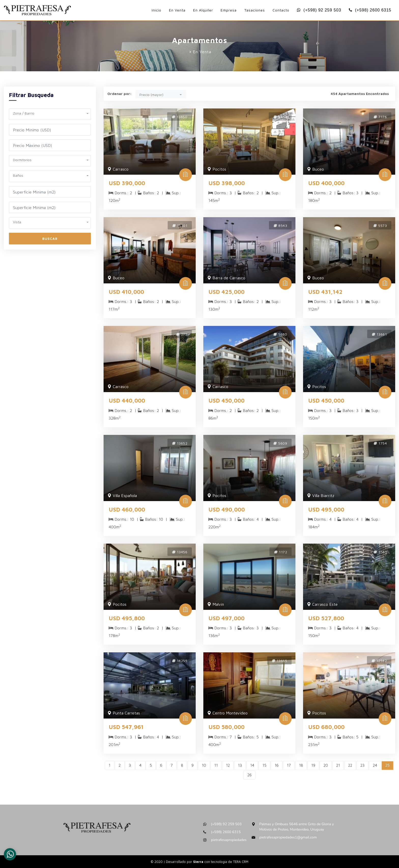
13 (240, 765)
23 (362, 765)
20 (326, 765)
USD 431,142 (325, 292)
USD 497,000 (226, 618)
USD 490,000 (227, 509)
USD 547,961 (126, 727)
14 (252, 765)
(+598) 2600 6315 (370, 10)
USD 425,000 (226, 292)
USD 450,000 (226, 401)
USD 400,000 (326, 183)
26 (250, 775)
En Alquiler (203, 10)
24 (375, 765)
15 (264, 765)
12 (228, 765)
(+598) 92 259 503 (319, 10)
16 (277, 765)
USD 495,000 (326, 509)
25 (387, 765)
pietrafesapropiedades (229, 840)
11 (216, 765)
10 (204, 765)
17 (289, 765)
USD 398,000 (227, 183)
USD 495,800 (127, 618)
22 (350, 765)
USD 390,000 (127, 183)
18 (301, 765)
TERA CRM (241, 862)
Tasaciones (255, 10)
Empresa (229, 10)
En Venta (177, 10)
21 (338, 765)
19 (313, 765)
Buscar (50, 239)
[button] (50, 113)
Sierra (199, 862)
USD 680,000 (326, 727)
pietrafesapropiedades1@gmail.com (288, 837)
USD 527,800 (326, 618)
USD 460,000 (127, 509)
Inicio (156, 10)
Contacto (281, 10)
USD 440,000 (127, 401)
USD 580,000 (226, 727)
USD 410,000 (126, 292)
